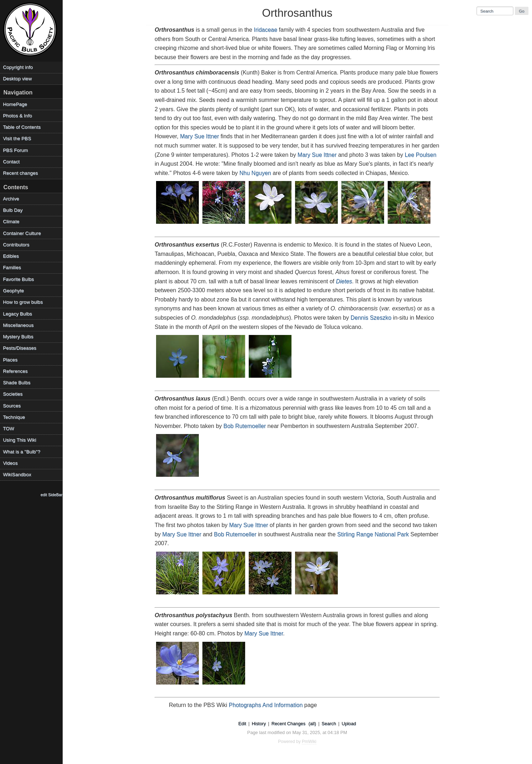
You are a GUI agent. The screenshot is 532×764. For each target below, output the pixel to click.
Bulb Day (13, 210)
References (15, 371)
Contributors (16, 245)
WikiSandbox (17, 474)
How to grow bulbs (23, 302)
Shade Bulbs (17, 383)
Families (12, 267)
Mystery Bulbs (18, 337)
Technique (14, 417)
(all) (312, 724)
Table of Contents (22, 127)
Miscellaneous (18, 325)
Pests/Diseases (20, 348)
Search (329, 724)
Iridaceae (265, 30)
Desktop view (17, 79)
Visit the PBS (17, 138)
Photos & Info (17, 116)
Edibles (11, 256)
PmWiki (309, 742)
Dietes (344, 281)
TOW (8, 429)
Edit (242, 724)
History (259, 724)
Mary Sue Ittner (199, 136)
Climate (11, 221)
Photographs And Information (266, 705)
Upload (349, 724)
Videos (10, 463)
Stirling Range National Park (373, 534)
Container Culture (22, 233)
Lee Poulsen (421, 155)
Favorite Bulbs (18, 279)
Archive (11, 199)
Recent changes (20, 173)
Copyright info (18, 67)
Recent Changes (288, 724)
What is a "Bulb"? (22, 452)
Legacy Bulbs (17, 314)
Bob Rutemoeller (245, 426)
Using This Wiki (19, 440)
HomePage (15, 104)
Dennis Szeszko (371, 318)
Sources (12, 406)
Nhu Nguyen (255, 173)
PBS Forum (15, 150)
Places (10, 360)
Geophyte (13, 291)
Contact (11, 162)
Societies (13, 394)
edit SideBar (51, 495)
